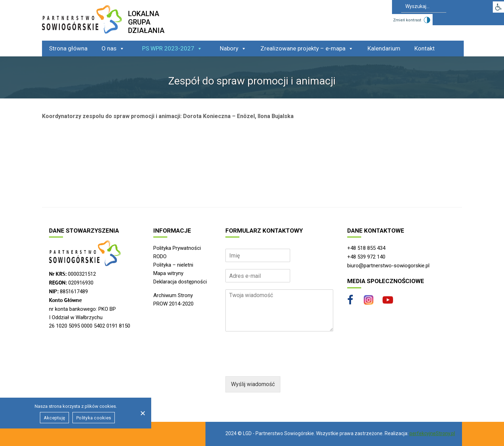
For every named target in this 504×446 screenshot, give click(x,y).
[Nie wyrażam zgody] (142, 413)
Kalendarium (384, 48)
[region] (252, 321)
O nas (113, 48)
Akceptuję (54, 418)
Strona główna (68, 48)
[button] (498, 7)
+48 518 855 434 (366, 248)
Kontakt (425, 48)
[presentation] (279, 365)
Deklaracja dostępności (180, 282)
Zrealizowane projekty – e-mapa (307, 48)
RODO (160, 256)
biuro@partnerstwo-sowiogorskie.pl (388, 266)
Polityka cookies (94, 418)
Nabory (233, 48)
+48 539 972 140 (366, 257)
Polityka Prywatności (177, 248)
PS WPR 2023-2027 (172, 48)
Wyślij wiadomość (253, 384)
